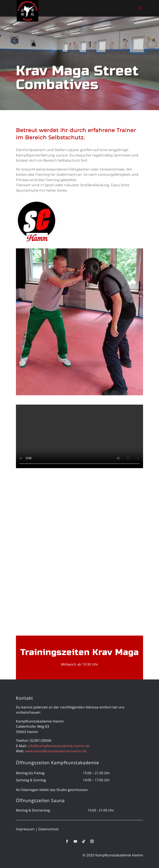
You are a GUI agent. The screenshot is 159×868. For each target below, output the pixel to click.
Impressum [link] (25, 829)
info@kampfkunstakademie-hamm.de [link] (59, 746)
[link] (28, 10)
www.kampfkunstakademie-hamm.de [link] (56, 751)
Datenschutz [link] (49, 829)
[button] (140, 11)
